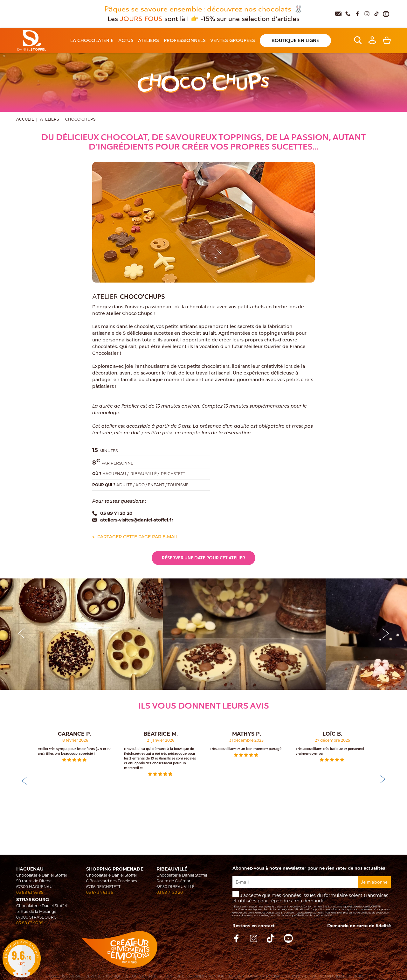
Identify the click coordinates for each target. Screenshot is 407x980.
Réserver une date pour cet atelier (203, 558)
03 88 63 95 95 (30, 892)
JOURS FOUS (142, 19)
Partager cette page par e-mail (138, 537)
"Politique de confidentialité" (314, 915)
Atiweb (294, 976)
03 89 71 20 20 (170, 892)
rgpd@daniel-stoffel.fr (310, 913)
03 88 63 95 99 (30, 923)
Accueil (25, 120)
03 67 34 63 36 (100, 892)
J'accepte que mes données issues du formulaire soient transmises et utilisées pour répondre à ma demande (312, 904)
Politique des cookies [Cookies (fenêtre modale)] (184, 976)
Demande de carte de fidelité (359, 926)
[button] (386, 633)
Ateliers (49, 120)
